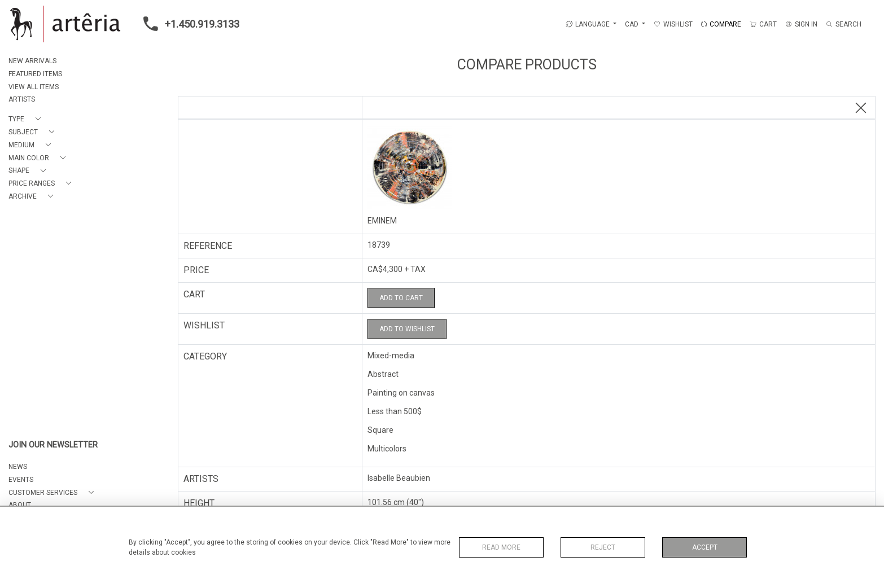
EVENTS (21, 480)
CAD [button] (633, 24)
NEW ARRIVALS (32, 61)
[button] (27, 119)
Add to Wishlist (407, 329)
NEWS (18, 467)
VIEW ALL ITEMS (34, 87)
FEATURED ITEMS (35, 74)
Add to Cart (401, 298)
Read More (501, 547)
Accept (705, 547)
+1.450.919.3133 (188, 24)
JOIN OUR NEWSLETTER (53, 445)
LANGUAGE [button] (588, 24)
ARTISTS (22, 99)
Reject (603, 547)
